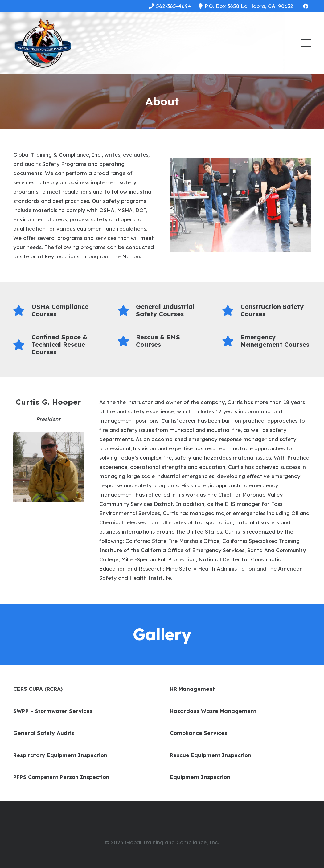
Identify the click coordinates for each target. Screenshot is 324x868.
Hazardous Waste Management (213, 711)
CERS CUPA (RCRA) (38, 689)
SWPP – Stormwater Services (53, 711)
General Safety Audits (44, 733)
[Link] (43, 43)
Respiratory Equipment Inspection (60, 755)
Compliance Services (199, 733)
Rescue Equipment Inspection (211, 755)
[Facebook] (306, 6)
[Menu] (306, 43)
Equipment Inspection (200, 777)
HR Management (192, 689)
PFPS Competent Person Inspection (61, 777)
